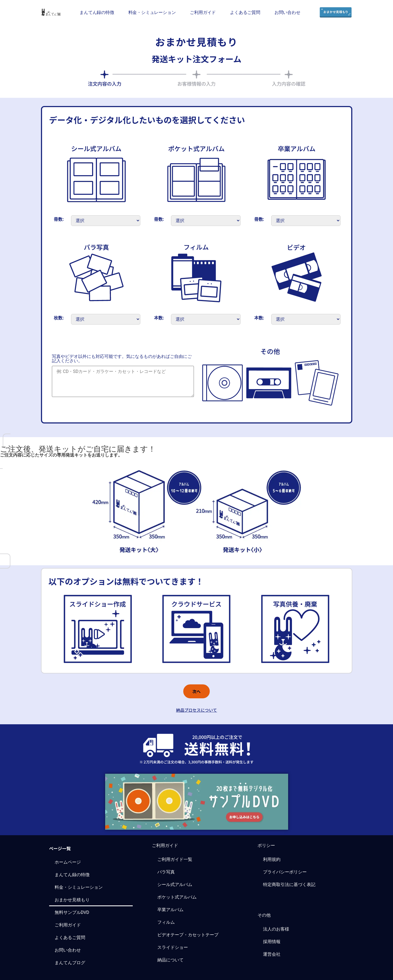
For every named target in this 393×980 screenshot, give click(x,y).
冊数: (59, 219)
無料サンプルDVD (72, 912)
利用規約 (272, 859)
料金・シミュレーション (152, 12)
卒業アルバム (170, 910)
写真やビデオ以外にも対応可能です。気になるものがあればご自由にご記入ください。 (122, 359)
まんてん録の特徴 (97, 12)
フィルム (166, 922)
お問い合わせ (287, 12)
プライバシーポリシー (285, 872)
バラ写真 (166, 872)
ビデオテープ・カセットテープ (188, 935)
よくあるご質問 (245, 12)
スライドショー (173, 947)
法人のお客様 (276, 929)
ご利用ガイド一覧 (175, 859)
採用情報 (272, 942)
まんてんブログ (70, 963)
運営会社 (272, 954)
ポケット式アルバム (177, 897)
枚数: (59, 318)
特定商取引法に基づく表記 (289, 885)
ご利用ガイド (203, 12)
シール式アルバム (175, 885)
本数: (159, 318)
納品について (170, 960)
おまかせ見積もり (72, 900)
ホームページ (68, 862)
